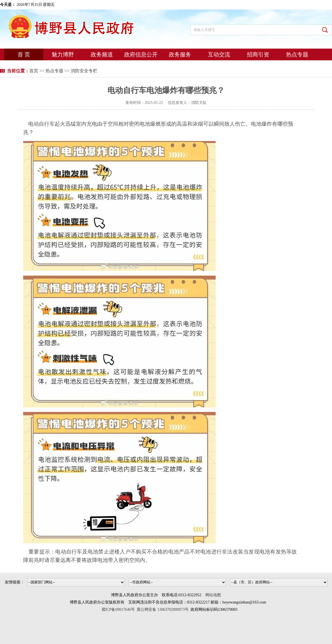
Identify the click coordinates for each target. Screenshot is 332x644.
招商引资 (258, 54)
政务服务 (180, 54)
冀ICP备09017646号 (119, 610)
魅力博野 (63, 54)
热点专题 (297, 54)
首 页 (24, 54)
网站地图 (213, 595)
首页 (34, 71)
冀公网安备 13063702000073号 (163, 610)
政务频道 (102, 54)
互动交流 (219, 54)
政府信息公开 (141, 54)
